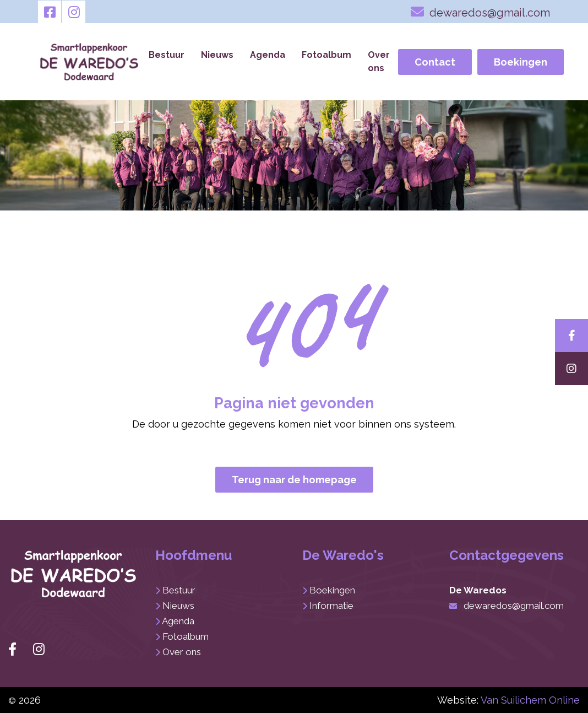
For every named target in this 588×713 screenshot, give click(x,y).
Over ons (379, 61)
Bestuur (167, 55)
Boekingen (521, 62)
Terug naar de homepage (294, 480)
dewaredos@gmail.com (480, 12)
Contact (435, 62)
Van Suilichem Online (530, 700)
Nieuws (217, 55)
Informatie (331, 606)
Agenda (268, 55)
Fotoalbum (326, 55)
